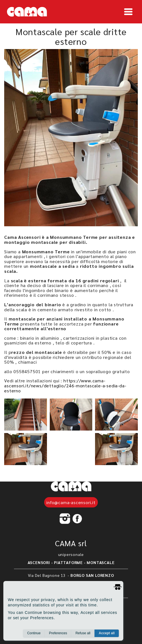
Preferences (58, 633)
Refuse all (83, 633)
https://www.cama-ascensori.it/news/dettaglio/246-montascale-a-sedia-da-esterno (65, 385)
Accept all (107, 633)
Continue (34, 633)
